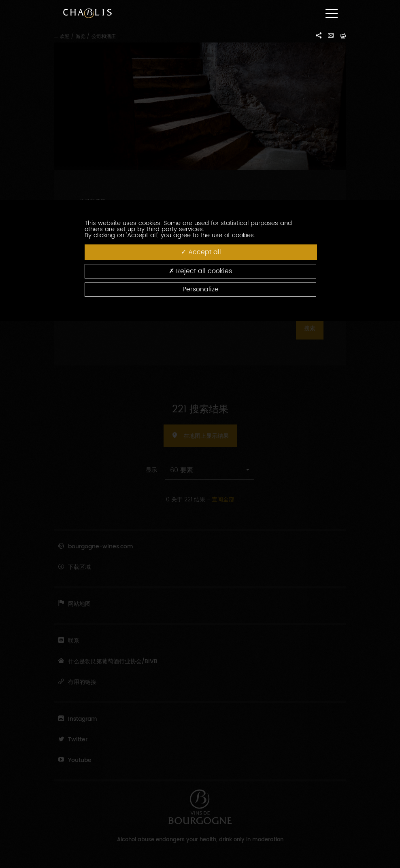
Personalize (201, 289)
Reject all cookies (200, 271)
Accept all (201, 252)
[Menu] (332, 14)
